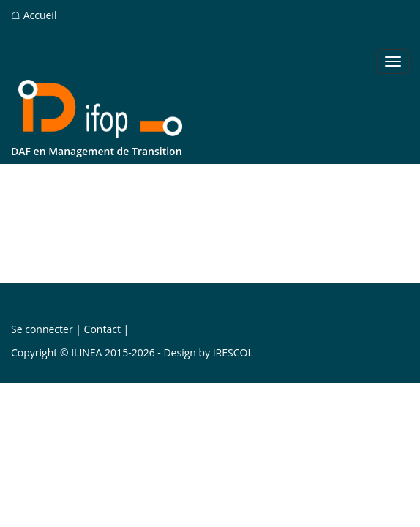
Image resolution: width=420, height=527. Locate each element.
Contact (102, 329)
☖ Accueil (34, 15)
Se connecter (42, 329)
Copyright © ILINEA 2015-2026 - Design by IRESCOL (132, 352)
